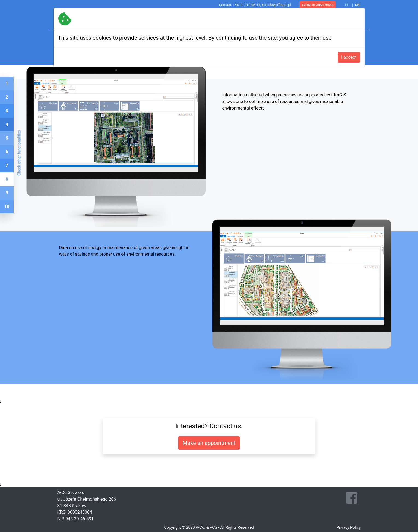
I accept (349, 57)
